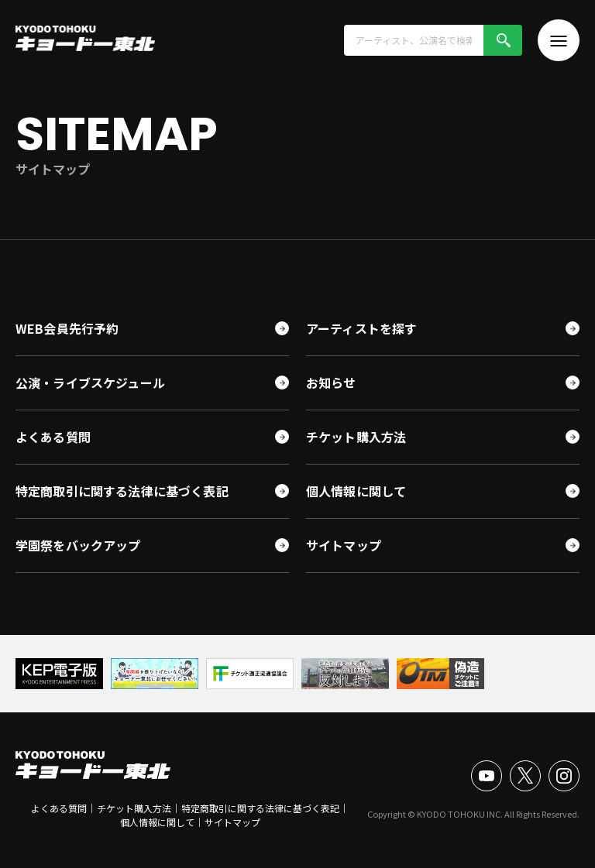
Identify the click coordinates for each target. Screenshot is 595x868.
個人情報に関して (356, 491)
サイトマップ (344, 545)
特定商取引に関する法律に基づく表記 (122, 491)
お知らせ (331, 383)
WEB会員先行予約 (67, 328)
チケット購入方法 (356, 437)
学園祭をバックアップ (78, 545)
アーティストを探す (361, 328)
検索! (503, 40)
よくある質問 (53, 437)
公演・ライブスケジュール (90, 383)
